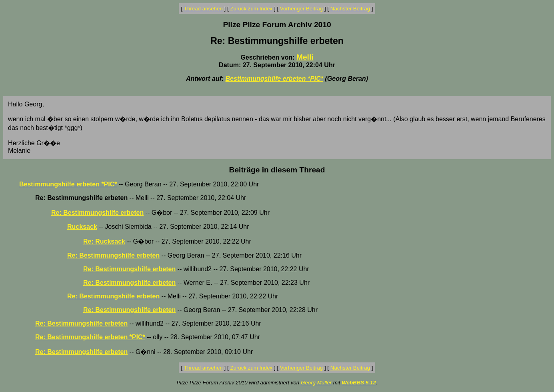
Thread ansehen (203, 9)
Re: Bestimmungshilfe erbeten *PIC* (90, 337)
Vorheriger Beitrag (301, 9)
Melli (305, 57)
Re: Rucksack (104, 241)
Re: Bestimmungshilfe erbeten (97, 213)
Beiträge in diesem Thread (277, 170)
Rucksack (82, 227)
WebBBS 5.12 (359, 383)
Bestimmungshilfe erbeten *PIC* (275, 79)
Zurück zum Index (251, 9)
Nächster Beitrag (350, 9)
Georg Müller (316, 383)
